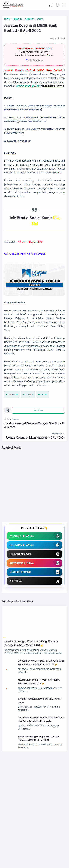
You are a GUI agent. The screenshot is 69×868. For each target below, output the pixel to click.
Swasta (44, 450)
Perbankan (13, 450)
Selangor (29, 450)
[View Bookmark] (50, 5)
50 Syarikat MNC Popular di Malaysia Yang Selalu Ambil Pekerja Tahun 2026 (37, 736)
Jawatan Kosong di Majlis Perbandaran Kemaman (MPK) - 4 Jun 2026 (41, 824)
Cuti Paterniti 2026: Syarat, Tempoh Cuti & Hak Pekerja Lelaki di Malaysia (42, 802)
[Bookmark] (8, 468)
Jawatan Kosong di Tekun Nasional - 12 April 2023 (35, 497)
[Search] (57, 5)
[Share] (39, 467)
